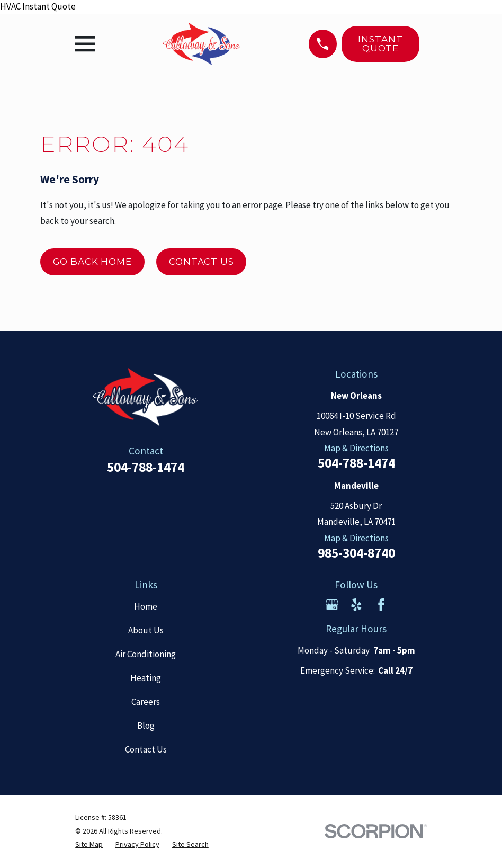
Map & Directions (356, 448)
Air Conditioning (146, 654)
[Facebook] (381, 605)
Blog (146, 726)
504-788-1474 (146, 467)
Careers (146, 702)
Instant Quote (380, 44)
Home (146, 606)
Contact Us (201, 262)
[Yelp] (356, 605)
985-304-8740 (356, 553)
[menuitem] (89, 845)
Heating (146, 678)
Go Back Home (92, 262)
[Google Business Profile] (332, 605)
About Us (146, 630)
